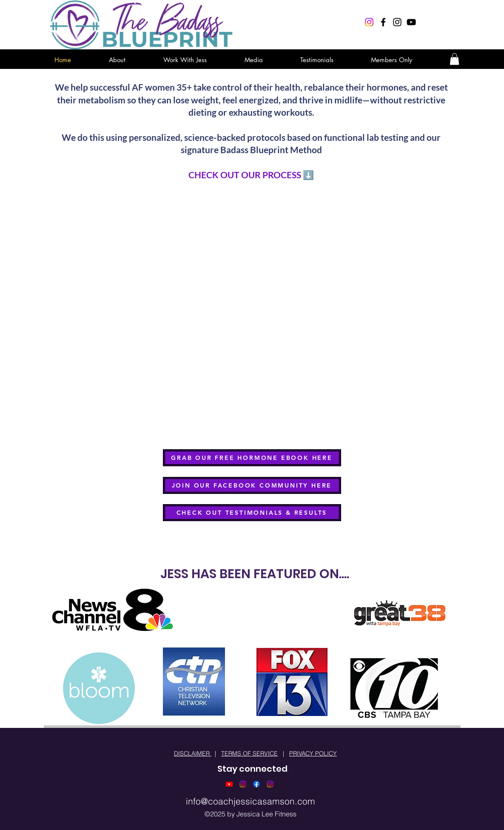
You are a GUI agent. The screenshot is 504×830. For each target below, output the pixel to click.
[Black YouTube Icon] (411, 22)
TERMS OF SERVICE (249, 753)
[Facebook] (256, 784)
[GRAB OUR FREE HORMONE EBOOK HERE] (252, 458)
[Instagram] (369, 22)
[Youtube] (229, 784)
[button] (454, 59)
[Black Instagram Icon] (397, 22)
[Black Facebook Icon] (383, 22)
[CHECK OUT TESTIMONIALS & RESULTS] (252, 513)
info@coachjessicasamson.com (251, 801)
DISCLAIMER (193, 753)
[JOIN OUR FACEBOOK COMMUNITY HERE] (252, 485)
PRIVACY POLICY (313, 753)
